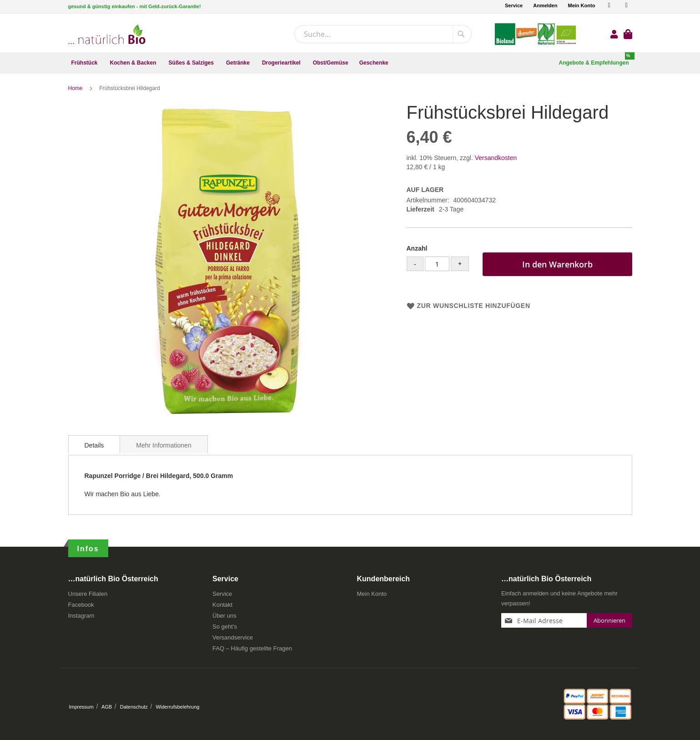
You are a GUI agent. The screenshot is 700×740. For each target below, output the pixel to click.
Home (76, 89)
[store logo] (107, 34)
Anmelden (545, 5)
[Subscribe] (609, 621)
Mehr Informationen (164, 446)
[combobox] (383, 34)
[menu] (350, 63)
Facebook (81, 605)
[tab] (94, 445)
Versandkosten (496, 158)
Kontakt (222, 605)
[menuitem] (85, 63)
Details (94, 446)
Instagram (81, 616)
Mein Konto (581, 5)
